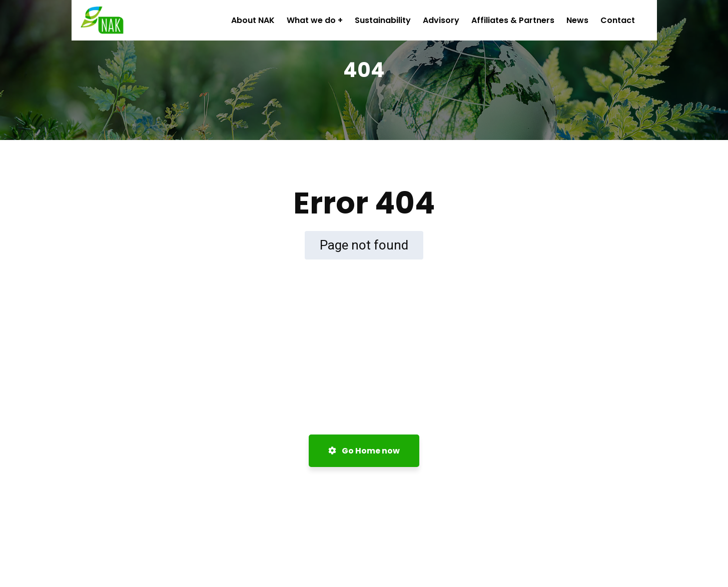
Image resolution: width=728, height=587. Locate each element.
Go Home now (364, 451)
